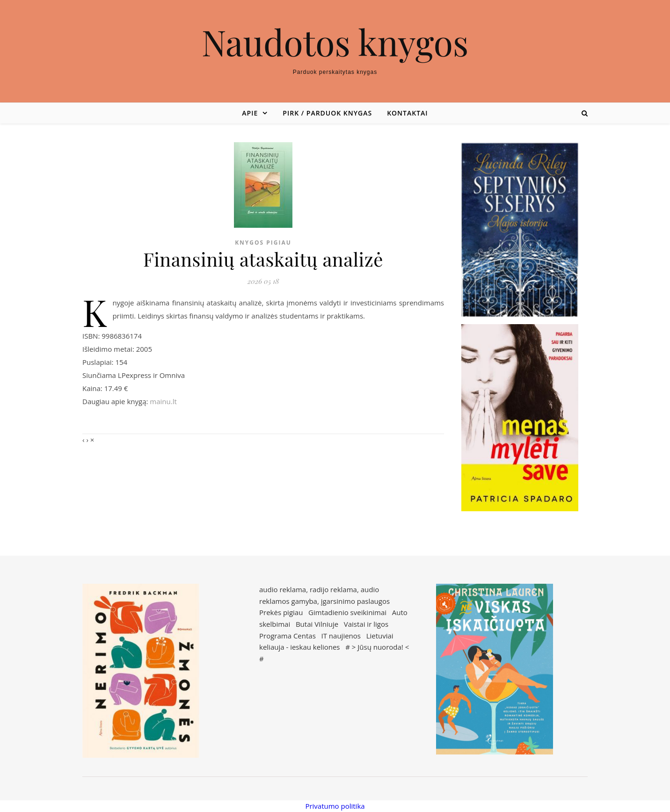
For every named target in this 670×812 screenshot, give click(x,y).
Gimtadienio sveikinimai (347, 612)
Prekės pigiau (281, 612)
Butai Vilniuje (317, 624)
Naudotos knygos (335, 42)
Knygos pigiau (263, 243)
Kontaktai (407, 113)
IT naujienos (341, 636)
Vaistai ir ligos (366, 624)
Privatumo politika (335, 806)
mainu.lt (163, 401)
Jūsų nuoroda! (380, 647)
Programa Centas (288, 636)
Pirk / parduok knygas (327, 113)
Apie (250, 113)
